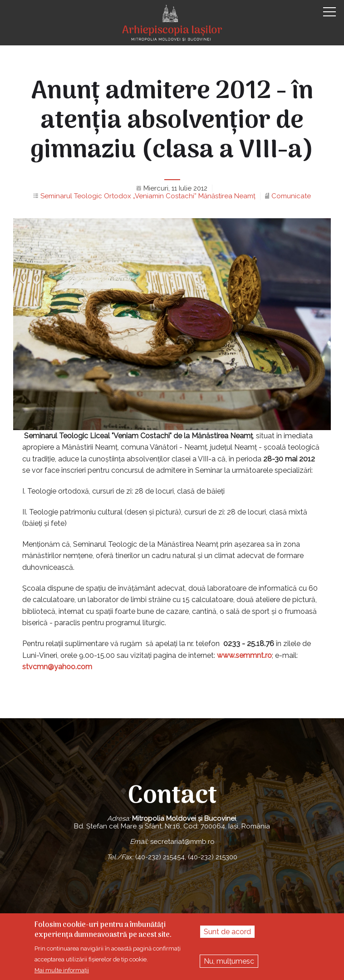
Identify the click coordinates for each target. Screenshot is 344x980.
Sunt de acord (227, 932)
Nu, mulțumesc (229, 961)
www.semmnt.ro (244, 655)
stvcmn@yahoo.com (57, 667)
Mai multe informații (62, 970)
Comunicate (291, 196)
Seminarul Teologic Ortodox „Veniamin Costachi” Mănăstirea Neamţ (148, 196)
